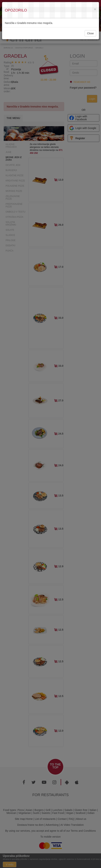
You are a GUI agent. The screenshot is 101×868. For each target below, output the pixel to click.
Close (90, 33)
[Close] (95, 9)
